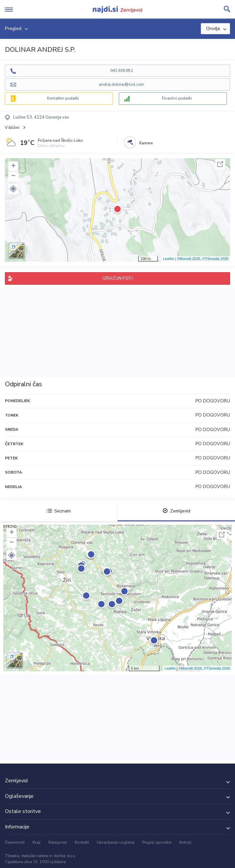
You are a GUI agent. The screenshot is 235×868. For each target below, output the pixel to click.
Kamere (146, 143)
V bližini (12, 128)
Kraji (37, 842)
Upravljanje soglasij (116, 842)
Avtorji (185, 842)
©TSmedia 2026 (215, 259)
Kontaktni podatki (63, 98)
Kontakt (82, 842)
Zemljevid (176, 511)
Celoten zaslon (220, 164)
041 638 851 (122, 71)
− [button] (13, 176)
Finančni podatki (177, 98)
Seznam (59, 511)
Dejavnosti (15, 842)
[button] (13, 189)
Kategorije (58, 842)
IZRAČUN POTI (118, 278)
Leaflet (168, 259)
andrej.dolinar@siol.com (122, 84)
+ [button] (13, 166)
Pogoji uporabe (157, 842)
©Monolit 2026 (188, 259)
